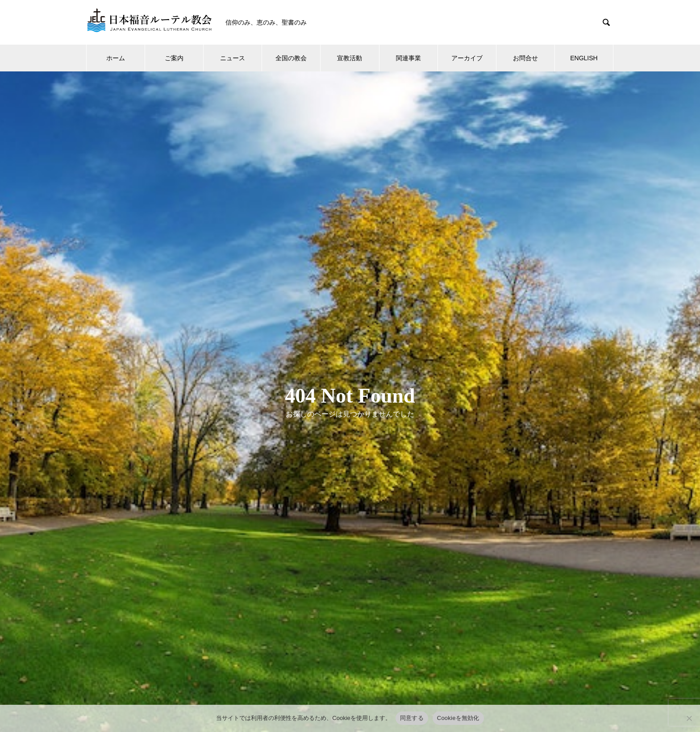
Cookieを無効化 (458, 718)
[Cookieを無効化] (689, 718)
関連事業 (408, 58)
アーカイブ (467, 58)
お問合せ (525, 58)
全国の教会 (291, 58)
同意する (412, 718)
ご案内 (174, 58)
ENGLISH (584, 58)
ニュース (233, 58)
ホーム (116, 58)
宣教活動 (350, 58)
